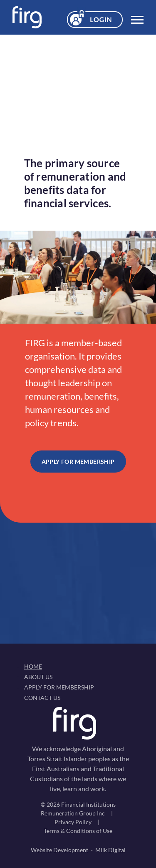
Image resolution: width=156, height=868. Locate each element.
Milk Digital (110, 850)
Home (33, 666)
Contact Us (42, 698)
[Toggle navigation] (137, 18)
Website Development (59, 850)
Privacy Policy (73, 822)
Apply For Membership (78, 462)
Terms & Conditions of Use (78, 831)
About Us (38, 677)
